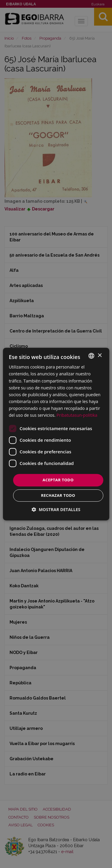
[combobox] (91, 356)
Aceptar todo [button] (58, 480)
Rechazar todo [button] (58, 495)
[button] (56, 509)
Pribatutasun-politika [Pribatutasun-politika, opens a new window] (77, 415)
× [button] (100, 356)
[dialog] (56, 434)
